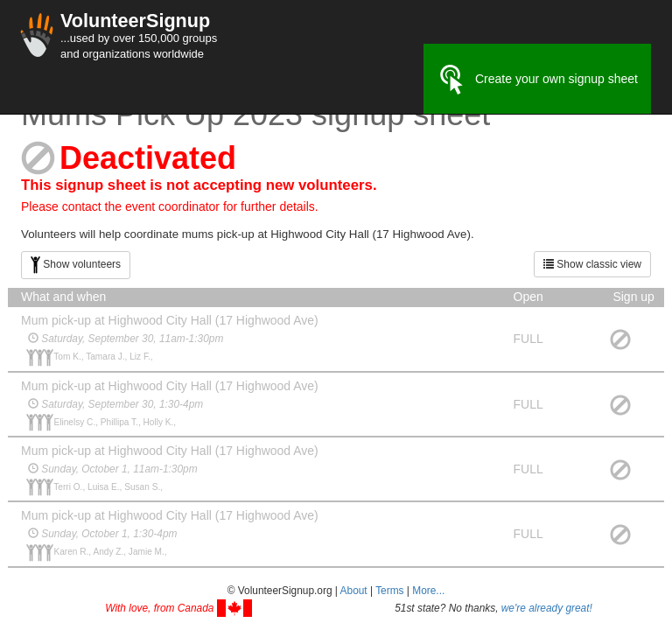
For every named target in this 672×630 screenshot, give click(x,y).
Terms (389, 591)
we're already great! (547, 608)
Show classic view (592, 264)
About (354, 591)
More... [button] (428, 591)
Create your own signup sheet (537, 80)
